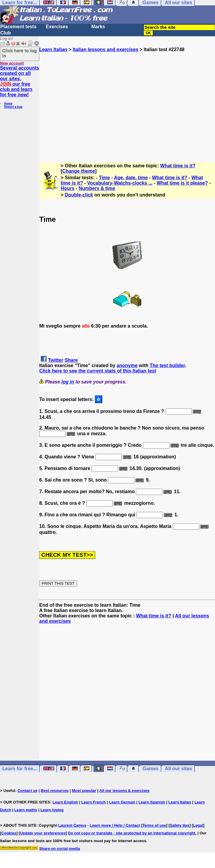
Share (71, 360)
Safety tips (180, 825)
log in (68, 382)
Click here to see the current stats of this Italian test (98, 371)
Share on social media (60, 849)
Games (151, 769)
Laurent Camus (72, 825)
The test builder (167, 365)
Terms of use (154, 825)
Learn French (93, 802)
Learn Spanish (152, 802)
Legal (198, 825)
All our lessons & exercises (124, 791)
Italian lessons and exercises (105, 49)
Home (8, 104)
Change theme (79, 171)
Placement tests (18, 27)
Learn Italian (53, 49)
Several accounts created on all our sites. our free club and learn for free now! (20, 81)
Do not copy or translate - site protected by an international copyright (131, 833)
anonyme (127, 365)
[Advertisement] (127, 105)
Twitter (55, 360)
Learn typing (52, 810)
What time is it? (178, 166)
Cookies (9, 833)
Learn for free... (20, 769)
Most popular (84, 791)
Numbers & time (97, 188)
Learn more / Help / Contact (115, 825)
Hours (68, 188)
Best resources (55, 791)
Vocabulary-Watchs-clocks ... (120, 183)
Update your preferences (43, 833)
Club (6, 33)
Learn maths (26, 810)
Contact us (28, 791)
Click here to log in (19, 53)
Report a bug (13, 107)
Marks (98, 27)
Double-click (79, 195)
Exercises (57, 27)
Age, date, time (131, 178)
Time (105, 178)
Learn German (122, 802)
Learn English (65, 802)
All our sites (178, 769)
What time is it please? (182, 183)
